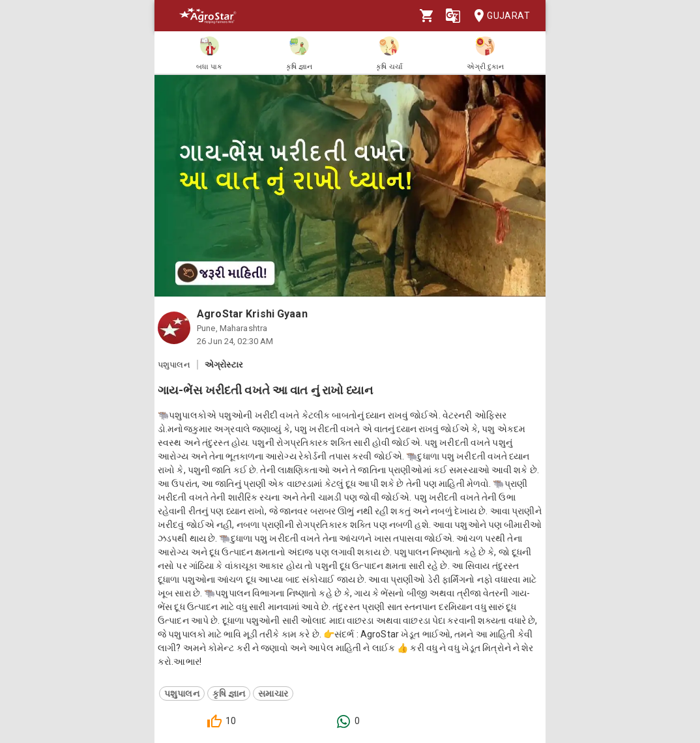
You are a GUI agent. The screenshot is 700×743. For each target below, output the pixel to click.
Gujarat (498, 16)
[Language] (453, 16)
